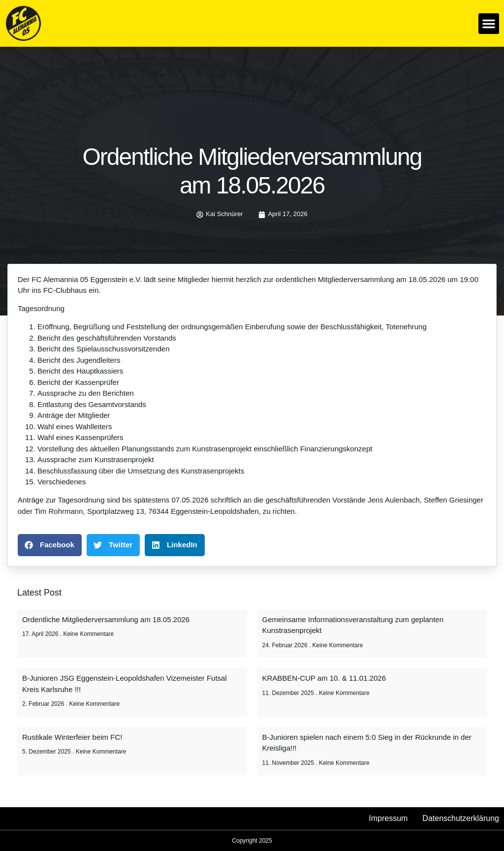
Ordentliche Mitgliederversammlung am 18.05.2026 (106, 619)
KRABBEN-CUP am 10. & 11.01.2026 (324, 678)
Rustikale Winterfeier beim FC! (72, 737)
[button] (489, 24)
